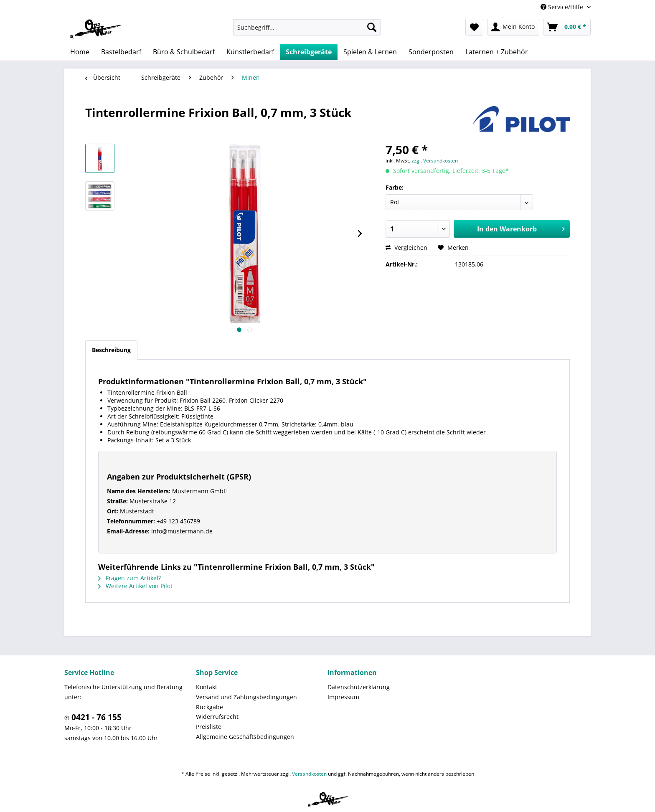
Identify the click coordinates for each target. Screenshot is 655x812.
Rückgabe (209, 707)
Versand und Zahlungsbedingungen (246, 697)
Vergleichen (406, 247)
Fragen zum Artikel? (129, 578)
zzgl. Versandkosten (435, 161)
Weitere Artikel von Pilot (135, 586)
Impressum (343, 697)
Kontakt (207, 687)
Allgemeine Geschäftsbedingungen (245, 737)
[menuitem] (307, 27)
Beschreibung (111, 350)
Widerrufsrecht (217, 717)
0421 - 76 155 (95, 717)
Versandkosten (309, 774)
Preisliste (209, 727)
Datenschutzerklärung (359, 687)
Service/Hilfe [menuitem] (563, 7)
